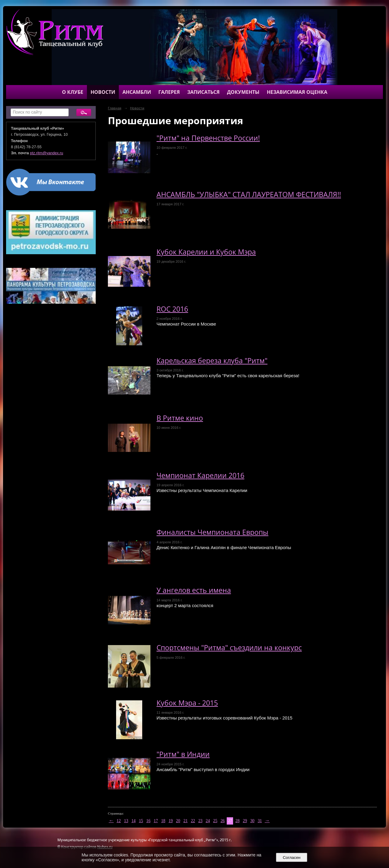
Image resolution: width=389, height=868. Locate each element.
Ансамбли (137, 92)
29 (245, 821)
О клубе (73, 92)
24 (208, 821)
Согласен (292, 858)
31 (260, 821)
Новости (103, 92)
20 (178, 821)
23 (200, 821)
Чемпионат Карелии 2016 (200, 475)
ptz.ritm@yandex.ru (47, 153)
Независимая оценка (297, 92)
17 (156, 821)
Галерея (169, 92)
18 (163, 821)
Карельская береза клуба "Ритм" (212, 361)
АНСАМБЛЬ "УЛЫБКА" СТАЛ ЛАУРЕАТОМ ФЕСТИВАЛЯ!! (249, 195)
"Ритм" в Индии (183, 754)
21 (186, 821)
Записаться (203, 92)
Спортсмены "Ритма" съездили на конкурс (229, 648)
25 (215, 821)
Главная (115, 108)
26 (223, 821)
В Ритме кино (180, 418)
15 (141, 821)
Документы (243, 92)
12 (119, 821)
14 (133, 821)
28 (238, 821)
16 (148, 821)
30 (252, 821)
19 (171, 821)
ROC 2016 (172, 309)
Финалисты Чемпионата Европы (212, 532)
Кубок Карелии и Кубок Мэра (206, 252)
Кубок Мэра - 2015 (187, 703)
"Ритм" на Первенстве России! (208, 138)
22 (193, 821)
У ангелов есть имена (194, 590)
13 (126, 821)
